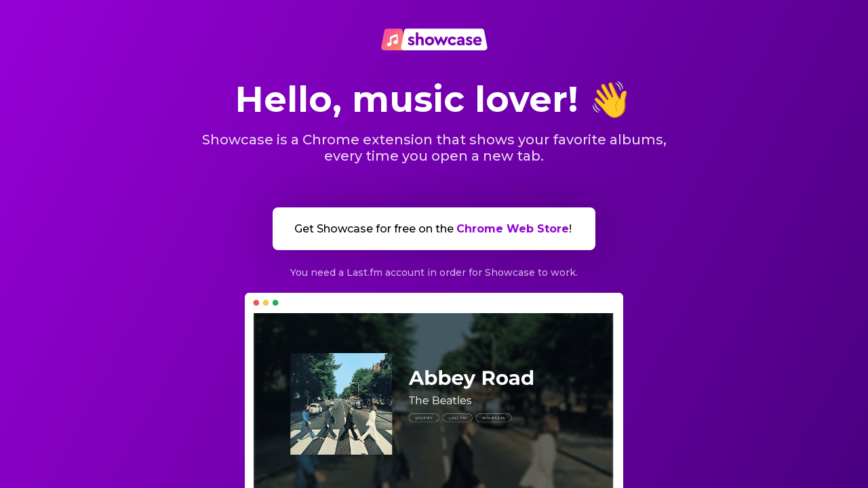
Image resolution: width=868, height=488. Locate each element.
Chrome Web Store (513, 229)
